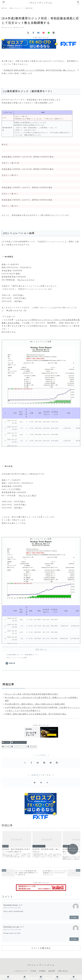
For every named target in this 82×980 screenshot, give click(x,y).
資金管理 (32, 747)
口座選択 (42, 971)
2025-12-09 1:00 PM (12, 930)
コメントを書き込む (41, 948)
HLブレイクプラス (26, 280)
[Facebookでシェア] (33, 33)
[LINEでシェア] (49, 33)
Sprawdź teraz (11, 905)
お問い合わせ (63, 971)
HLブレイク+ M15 (28, 495)
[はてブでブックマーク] (38, 33)
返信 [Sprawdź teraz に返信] (74, 917)
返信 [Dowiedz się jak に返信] (74, 939)
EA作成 (6, 742)
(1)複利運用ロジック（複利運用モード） (23, 655)
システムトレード (19, 742)
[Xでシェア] (28, 33)
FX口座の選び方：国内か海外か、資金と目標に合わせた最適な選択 (35, 704)
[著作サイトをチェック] (35, 782)
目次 (38, 649)
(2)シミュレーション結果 (17, 658)
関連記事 (12, 663)
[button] (54, 33)
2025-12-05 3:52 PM (12, 908)
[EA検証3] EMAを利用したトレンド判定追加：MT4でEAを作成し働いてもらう (39, 70)
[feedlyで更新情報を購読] (41, 782)
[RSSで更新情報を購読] (47, 782)
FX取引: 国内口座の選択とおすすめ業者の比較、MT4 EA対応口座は (36, 714)
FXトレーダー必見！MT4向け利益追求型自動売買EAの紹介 (31, 694)
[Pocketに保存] (44, 33)
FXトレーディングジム (41, 3)
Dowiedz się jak (11, 927)
